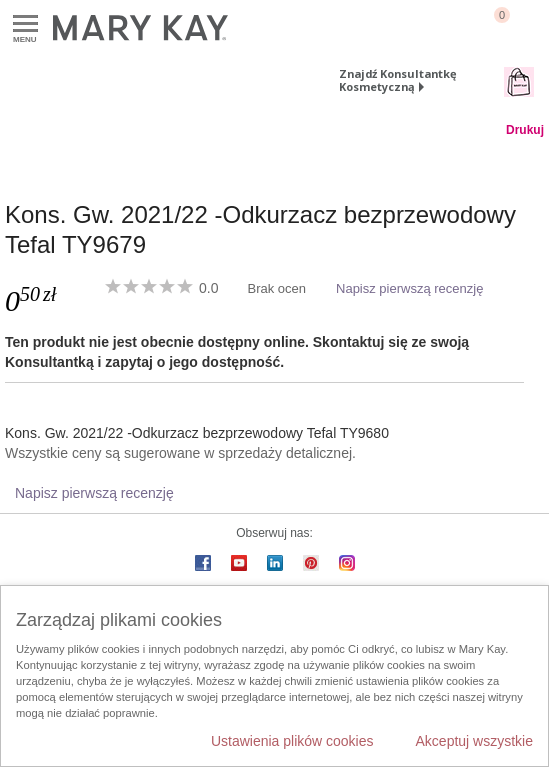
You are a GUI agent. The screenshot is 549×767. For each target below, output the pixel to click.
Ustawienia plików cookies (292, 741)
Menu (25, 24)
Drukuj (525, 130)
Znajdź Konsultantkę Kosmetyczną (398, 80)
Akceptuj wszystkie (474, 741)
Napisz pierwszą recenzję (409, 288)
